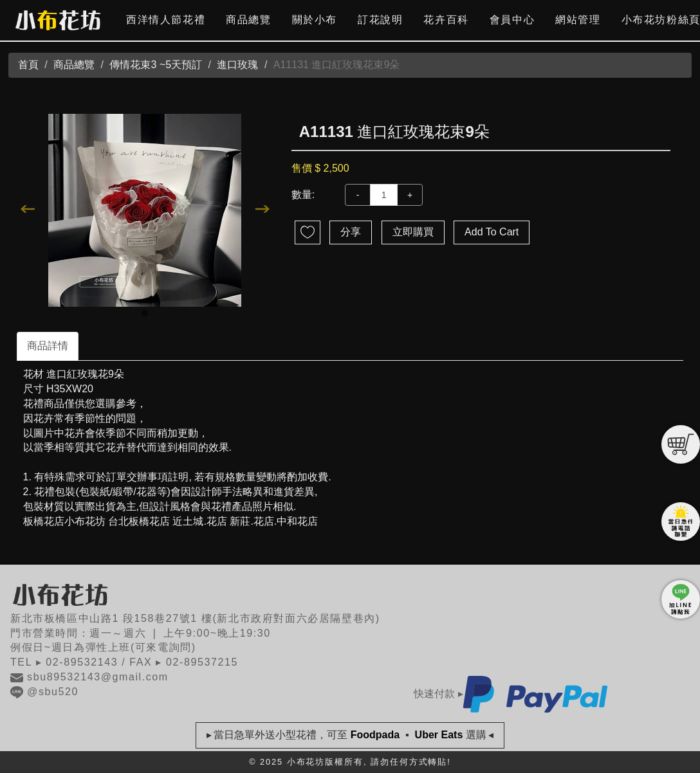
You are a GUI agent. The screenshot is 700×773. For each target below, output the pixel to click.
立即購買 (413, 232)
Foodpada (375, 735)
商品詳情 (48, 346)
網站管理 (578, 20)
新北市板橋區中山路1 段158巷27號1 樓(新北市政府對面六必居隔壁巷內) (195, 618)
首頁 (28, 65)
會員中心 (512, 20)
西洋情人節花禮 (166, 20)
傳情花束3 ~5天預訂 (156, 65)
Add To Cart (492, 232)
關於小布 (315, 20)
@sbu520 (44, 692)
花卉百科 (446, 20)
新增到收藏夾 (308, 232)
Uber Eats (439, 735)
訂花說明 (380, 20)
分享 (351, 232)
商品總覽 (248, 20)
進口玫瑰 (237, 65)
